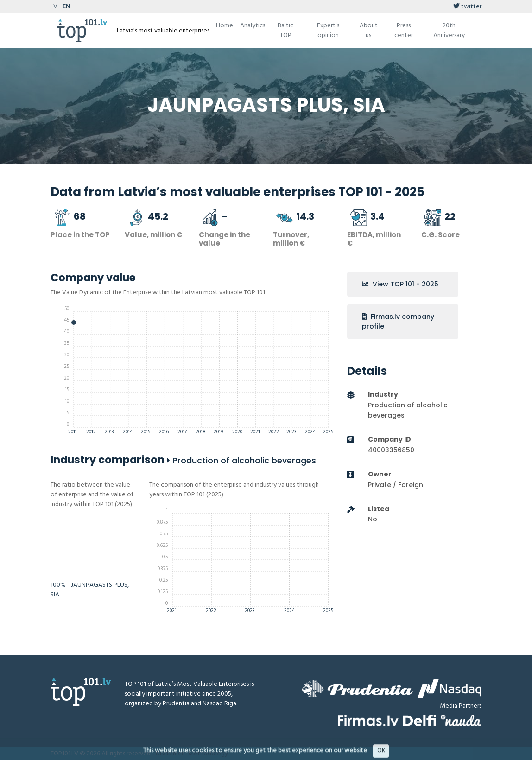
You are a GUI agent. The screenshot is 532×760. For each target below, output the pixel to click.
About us (369, 31)
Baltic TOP (285, 31)
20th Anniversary (449, 31)
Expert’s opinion (328, 31)
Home (225, 26)
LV (54, 7)
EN (66, 7)
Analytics (253, 26)
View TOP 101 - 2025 (400, 284)
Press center (404, 31)
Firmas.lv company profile (398, 321)
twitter (467, 7)
